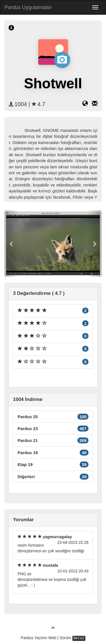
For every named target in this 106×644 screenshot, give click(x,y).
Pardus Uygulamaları (28, 7)
